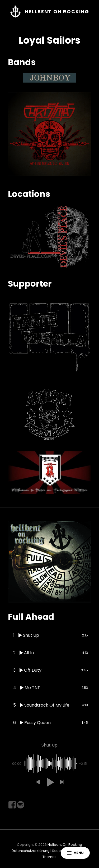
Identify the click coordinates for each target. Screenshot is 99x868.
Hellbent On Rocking (57, 12)
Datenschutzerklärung (31, 851)
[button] (37, 782)
